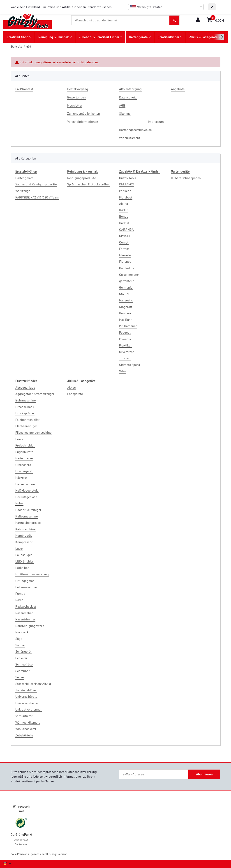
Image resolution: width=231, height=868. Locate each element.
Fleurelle (125, 255)
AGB (122, 105)
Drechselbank (25, 407)
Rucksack (22, 632)
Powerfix (125, 339)
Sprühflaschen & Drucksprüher (88, 184)
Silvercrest (126, 352)
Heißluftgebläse (26, 497)
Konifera (125, 313)
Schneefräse (24, 664)
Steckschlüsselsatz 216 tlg (33, 684)
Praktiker (125, 345)
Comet (124, 242)
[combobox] (166, 7)
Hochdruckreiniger (28, 510)
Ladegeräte (75, 394)
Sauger (20, 645)
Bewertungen (76, 97)
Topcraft (125, 358)
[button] (198, 20)
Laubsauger (24, 555)
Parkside (125, 191)
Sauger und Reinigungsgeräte (36, 184)
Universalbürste (26, 696)
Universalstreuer (27, 703)
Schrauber (22, 671)
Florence (125, 261)
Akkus (72, 387)
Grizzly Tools (128, 178)
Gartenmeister (129, 275)
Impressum (156, 122)
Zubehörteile (24, 735)
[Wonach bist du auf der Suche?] (121, 20)
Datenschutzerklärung (82, 772)
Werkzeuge (23, 191)
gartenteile (127, 281)
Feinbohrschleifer (27, 420)
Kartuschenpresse (28, 523)
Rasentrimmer (25, 619)
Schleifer (21, 658)
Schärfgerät (23, 651)
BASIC (123, 210)
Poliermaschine (26, 587)
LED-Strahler (24, 561)
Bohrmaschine (25, 400)
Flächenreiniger (26, 426)
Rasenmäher (24, 613)
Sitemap (125, 113)
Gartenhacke (24, 458)
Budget (124, 223)
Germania (126, 287)
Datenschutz (128, 97)
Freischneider (25, 445)
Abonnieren (204, 774)
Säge (19, 639)
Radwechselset (26, 606)
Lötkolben (22, 568)
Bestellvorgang (78, 89)
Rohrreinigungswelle (30, 626)
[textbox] (166, 7)
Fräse (19, 439)
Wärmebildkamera (28, 722)
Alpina (124, 204)
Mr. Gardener (128, 326)
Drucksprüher (25, 413)
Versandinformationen (83, 122)
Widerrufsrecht (130, 138)
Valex (123, 371)
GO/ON (124, 294)
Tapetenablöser (26, 690)
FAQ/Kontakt (24, 89)
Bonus (124, 216)
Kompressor (24, 542)
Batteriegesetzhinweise (135, 130)
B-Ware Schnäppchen (186, 178)
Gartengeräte (24, 178)
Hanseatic (126, 300)
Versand (63, 854)
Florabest (126, 197)
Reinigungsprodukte (82, 178)
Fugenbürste (24, 452)
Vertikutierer (24, 716)
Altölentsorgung (130, 89)
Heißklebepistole (27, 490)
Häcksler (21, 477)
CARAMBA (126, 229)
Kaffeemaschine (27, 516)
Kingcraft (126, 307)
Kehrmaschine (25, 529)
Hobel (19, 503)
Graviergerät (24, 471)
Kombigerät (24, 535)
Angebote (178, 89)
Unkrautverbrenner (28, 709)
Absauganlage (25, 387)
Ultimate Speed (130, 365)
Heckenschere (25, 484)
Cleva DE (125, 236)
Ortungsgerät (25, 581)
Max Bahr (125, 320)
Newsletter (75, 105)
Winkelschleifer (26, 729)
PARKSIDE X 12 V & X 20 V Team (37, 197)
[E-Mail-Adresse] (154, 774)
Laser (19, 548)
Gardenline (127, 268)
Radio (19, 600)
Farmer (124, 249)
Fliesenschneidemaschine (33, 432)
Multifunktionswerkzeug (32, 574)
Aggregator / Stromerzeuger (35, 394)
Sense (20, 677)
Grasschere (23, 465)
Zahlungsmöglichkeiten (84, 113)
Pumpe (20, 593)
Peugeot (125, 332)
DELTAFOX (127, 184)
